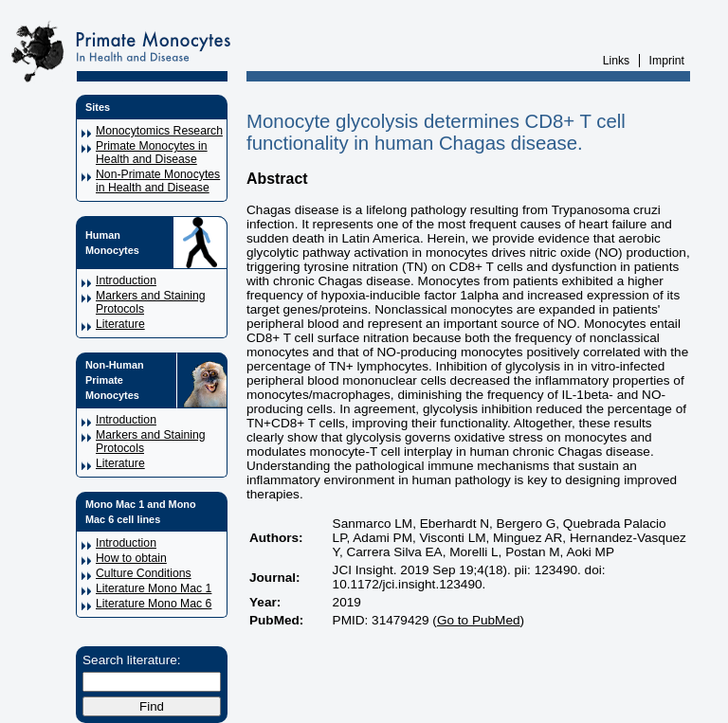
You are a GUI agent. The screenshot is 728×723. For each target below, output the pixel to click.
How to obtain (131, 558)
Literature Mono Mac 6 (154, 604)
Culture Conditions (144, 573)
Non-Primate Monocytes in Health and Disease (158, 181)
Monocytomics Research (159, 131)
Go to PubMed (479, 620)
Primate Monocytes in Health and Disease (152, 153)
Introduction (126, 280)
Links (617, 61)
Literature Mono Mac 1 (154, 588)
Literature (120, 324)
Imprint (667, 61)
